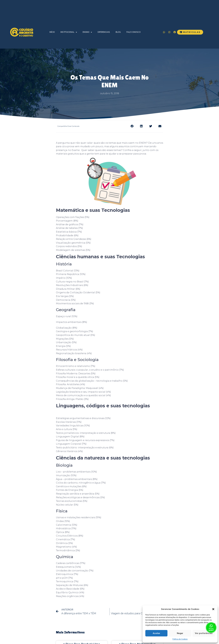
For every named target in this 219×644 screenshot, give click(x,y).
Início (52, 32)
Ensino (87, 32)
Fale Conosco (134, 32)
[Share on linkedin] (141, 126)
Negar (180, 633)
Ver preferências (204, 633)
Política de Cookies (180, 639)
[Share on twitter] (151, 126)
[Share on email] (160, 126)
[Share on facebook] (132, 126)
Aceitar (156, 633)
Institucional (69, 32)
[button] (213, 609)
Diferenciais (104, 32)
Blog (118, 32)
